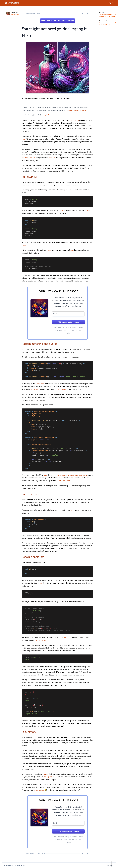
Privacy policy (109, 865)
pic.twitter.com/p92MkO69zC (76, 110)
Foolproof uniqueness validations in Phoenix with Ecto (108, 24)
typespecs (48, 777)
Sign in (111, 3)
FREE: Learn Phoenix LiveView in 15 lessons (58, 21)
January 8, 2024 (46, 115)
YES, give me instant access (68, 322)
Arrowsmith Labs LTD (21, 865)
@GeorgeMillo (15, 14)
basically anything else (42, 640)
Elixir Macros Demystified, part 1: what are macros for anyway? (108, 16)
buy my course (39, 790)
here (23, 139)
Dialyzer (45, 774)
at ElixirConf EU (73, 120)
